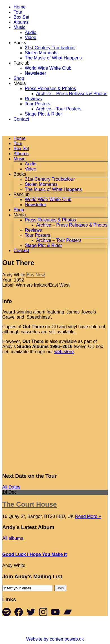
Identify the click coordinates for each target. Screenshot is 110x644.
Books (20, 43)
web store (64, 352)
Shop (19, 78)
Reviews (33, 99)
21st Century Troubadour (50, 48)
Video (31, 38)
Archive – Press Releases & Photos (72, 94)
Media (20, 83)
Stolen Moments (41, 53)
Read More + (88, 516)
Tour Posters (38, 104)
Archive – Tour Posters (59, 109)
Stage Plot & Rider (43, 114)
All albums (13, 538)
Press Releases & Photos (50, 89)
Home (20, 7)
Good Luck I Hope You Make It (35, 554)
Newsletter (36, 73)
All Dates (11, 487)
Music (19, 27)
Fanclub (22, 63)
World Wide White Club (48, 68)
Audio (31, 32)
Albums (21, 22)
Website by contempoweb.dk (55, 639)
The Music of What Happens (53, 58)
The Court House (29, 504)
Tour (18, 12)
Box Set (21, 17)
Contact (21, 119)
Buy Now (36, 275)
